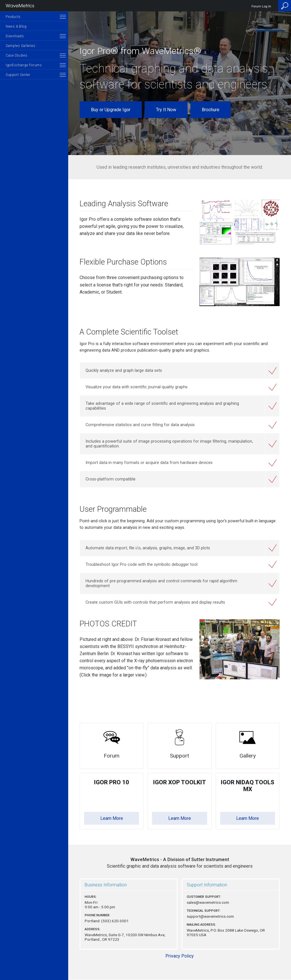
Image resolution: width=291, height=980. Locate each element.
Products (13, 17)
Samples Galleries (20, 46)
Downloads (15, 36)
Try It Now (166, 110)
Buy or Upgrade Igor (111, 110)
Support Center (18, 75)
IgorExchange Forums (24, 65)
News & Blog (16, 26)
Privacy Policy (180, 956)
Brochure (211, 110)
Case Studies (16, 55)
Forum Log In (261, 6)
